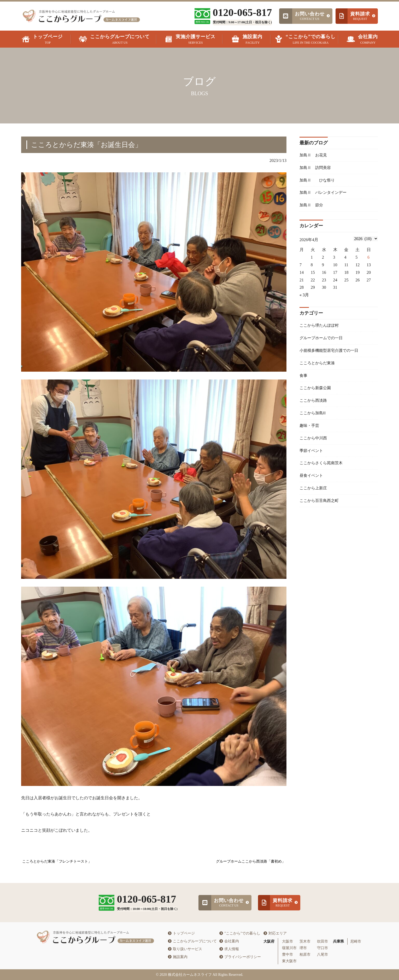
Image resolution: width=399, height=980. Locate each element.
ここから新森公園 (316, 393)
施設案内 (178, 957)
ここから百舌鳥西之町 (320, 510)
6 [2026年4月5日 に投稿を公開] (368, 260)
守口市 (322, 948)
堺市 (303, 948)
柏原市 (305, 954)
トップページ (181, 933)
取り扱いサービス (185, 949)
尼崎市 (356, 941)
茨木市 (305, 941)
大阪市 (287, 941)
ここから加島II (313, 419)
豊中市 (287, 954)
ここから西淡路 (314, 406)
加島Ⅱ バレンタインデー (325, 194)
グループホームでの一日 (322, 341)
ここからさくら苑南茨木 (322, 471)
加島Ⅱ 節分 (312, 207)
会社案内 (229, 941)
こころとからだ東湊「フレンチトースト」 (57, 861)
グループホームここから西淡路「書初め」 (251, 861)
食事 (304, 380)
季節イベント (312, 458)
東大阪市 (289, 961)
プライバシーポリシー (240, 957)
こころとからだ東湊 (318, 367)
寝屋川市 (289, 948)
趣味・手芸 (310, 432)
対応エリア (275, 933)
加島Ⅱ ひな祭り (318, 181)
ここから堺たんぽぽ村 (320, 328)
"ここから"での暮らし (240, 933)
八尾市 (322, 954)
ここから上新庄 (314, 497)
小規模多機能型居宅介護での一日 (331, 354)
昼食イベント (312, 485)
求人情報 (229, 949)
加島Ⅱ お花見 (314, 155)
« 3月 (304, 298)
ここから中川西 (314, 445)
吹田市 (322, 941)
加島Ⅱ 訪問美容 (316, 168)
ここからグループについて (192, 941)
